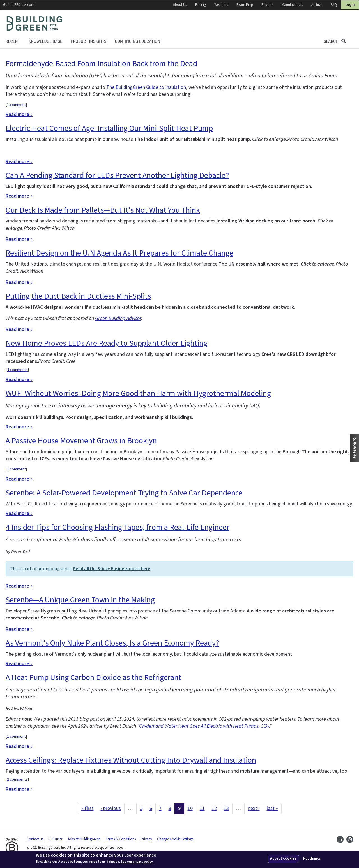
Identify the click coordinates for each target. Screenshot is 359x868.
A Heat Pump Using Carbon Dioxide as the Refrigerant (93, 677)
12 (214, 808)
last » (272, 808)
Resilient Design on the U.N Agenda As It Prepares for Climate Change (119, 253)
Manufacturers (292, 5)
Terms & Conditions (121, 839)
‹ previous (111, 808)
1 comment (16, 105)
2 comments (17, 779)
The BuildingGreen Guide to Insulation (146, 87)
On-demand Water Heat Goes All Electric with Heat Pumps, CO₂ (204, 726)
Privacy (146, 839)
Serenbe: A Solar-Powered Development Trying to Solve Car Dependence (124, 493)
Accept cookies (283, 858)
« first (88, 808)
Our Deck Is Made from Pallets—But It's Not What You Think (103, 210)
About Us (180, 5)
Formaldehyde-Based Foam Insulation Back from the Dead (101, 64)
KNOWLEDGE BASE (45, 41)
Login (350, 5)
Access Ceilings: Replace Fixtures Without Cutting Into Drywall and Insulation (131, 760)
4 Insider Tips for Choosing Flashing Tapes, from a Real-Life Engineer (118, 527)
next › (254, 808)
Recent (13, 41)
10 (190, 808)
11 (202, 808)
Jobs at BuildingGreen (84, 839)
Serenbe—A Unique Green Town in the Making (80, 600)
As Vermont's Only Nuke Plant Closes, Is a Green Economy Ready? (112, 643)
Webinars (221, 5)
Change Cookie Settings (175, 839)
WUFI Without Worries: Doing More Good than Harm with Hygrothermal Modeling (138, 393)
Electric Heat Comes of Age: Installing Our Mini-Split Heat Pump (109, 128)
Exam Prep (245, 5)
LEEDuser (55, 839)
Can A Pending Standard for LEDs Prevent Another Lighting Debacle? (117, 175)
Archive (317, 5)
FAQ (334, 5)
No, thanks (312, 859)
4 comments (17, 370)
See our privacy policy (137, 862)
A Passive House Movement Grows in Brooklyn (81, 441)
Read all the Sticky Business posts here (112, 569)
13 (226, 808)
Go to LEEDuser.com (19, 5)
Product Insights (88, 41)
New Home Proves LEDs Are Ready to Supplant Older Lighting (106, 343)
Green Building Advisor (118, 318)
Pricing (201, 5)
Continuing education (137, 41)
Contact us (35, 839)
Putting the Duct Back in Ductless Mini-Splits (78, 296)
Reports (267, 5)
